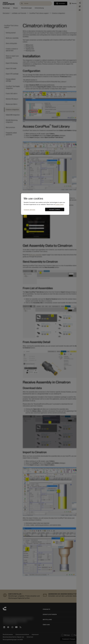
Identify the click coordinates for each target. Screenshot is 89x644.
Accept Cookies (55, 209)
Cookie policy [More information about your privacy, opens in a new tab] (59, 205)
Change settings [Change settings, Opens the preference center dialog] (30, 210)
